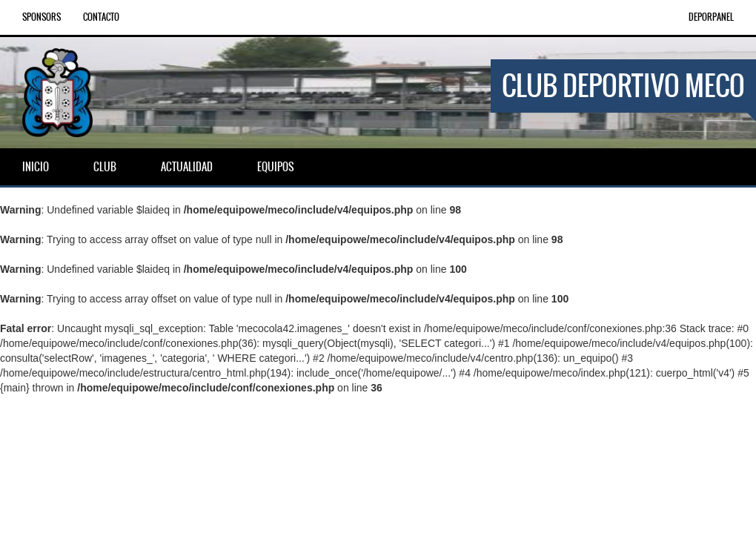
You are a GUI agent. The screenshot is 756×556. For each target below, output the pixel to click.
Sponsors (42, 17)
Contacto (101, 17)
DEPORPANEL (711, 17)
